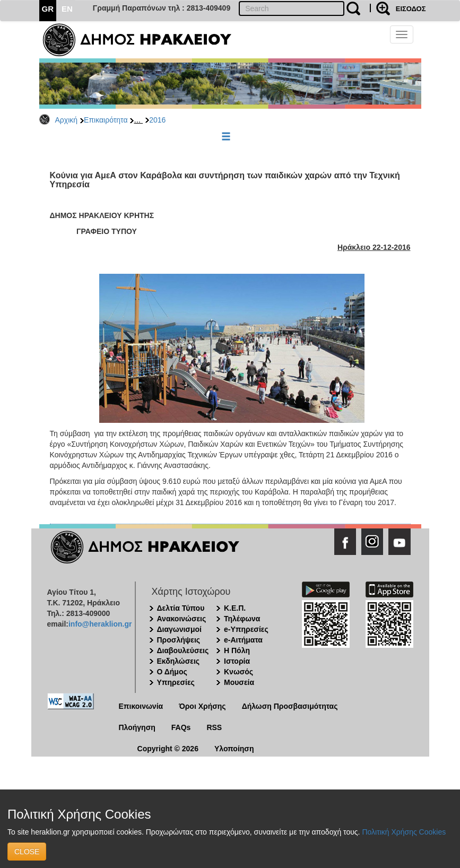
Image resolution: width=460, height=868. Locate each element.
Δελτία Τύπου (181, 608)
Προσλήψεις (179, 640)
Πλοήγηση (137, 727)
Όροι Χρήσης (202, 706)
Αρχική (67, 120)
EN (67, 9)
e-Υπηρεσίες (246, 629)
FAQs (181, 727)
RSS (214, 727)
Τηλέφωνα (242, 619)
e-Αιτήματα (243, 640)
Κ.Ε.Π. (235, 608)
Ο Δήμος (172, 672)
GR (48, 9)
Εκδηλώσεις (179, 661)
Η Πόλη (237, 650)
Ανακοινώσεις (182, 619)
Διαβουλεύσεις (183, 650)
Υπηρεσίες (176, 682)
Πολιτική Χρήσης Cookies (404, 832)
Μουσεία (239, 682)
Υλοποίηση (234, 749)
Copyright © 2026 (168, 749)
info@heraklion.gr (100, 624)
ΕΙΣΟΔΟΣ (411, 9)
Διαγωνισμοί (179, 629)
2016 (157, 120)
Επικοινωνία (141, 706)
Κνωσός (238, 672)
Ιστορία (237, 661)
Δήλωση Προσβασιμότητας (290, 706)
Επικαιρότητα (106, 120)
